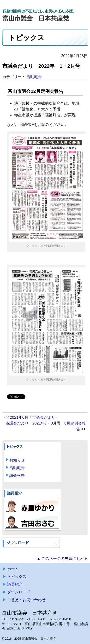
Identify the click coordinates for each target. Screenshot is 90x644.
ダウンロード (19, 592)
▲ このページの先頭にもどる (62, 558)
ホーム (13, 569)
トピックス (17, 577)
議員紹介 (15, 584)
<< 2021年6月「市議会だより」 (32, 417)
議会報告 (17, 476)
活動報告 (34, 77)
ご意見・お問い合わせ (26, 600)
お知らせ (17, 460)
